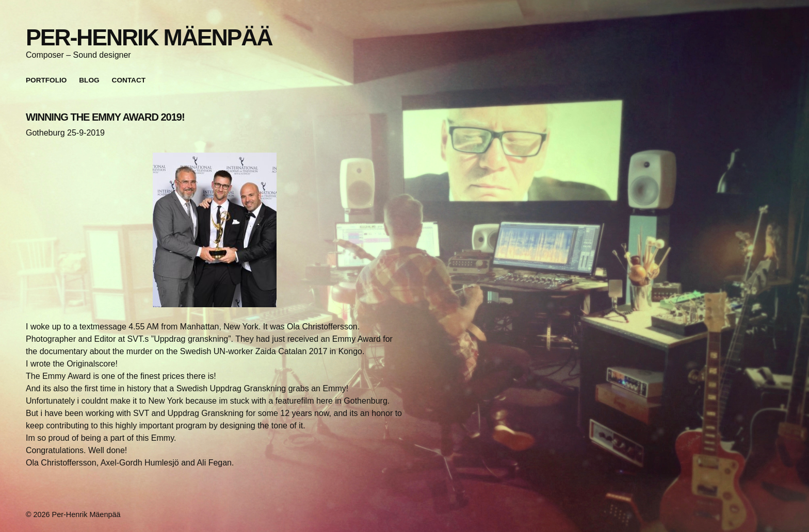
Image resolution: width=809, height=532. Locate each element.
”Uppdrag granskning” (191, 339)
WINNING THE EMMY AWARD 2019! (105, 117)
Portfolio (46, 80)
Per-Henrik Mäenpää (149, 37)
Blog (89, 80)
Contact (129, 80)
